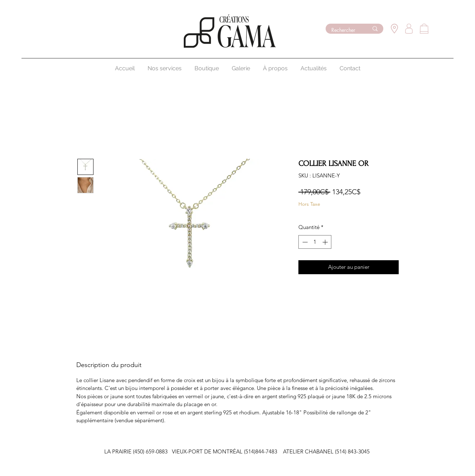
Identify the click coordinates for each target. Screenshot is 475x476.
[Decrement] (304, 242)
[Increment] (326, 242)
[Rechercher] (344, 30)
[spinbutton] (315, 242)
